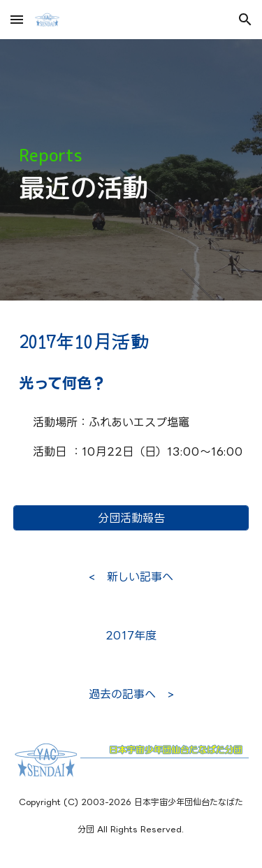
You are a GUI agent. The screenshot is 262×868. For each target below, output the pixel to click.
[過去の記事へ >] (131, 694)
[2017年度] (131, 635)
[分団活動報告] (131, 518)
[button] (17, 19)
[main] (131, 170)
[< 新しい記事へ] (131, 577)
